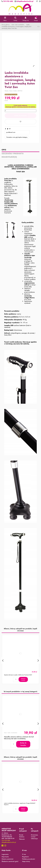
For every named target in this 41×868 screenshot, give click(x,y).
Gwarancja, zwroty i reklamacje (35, 837)
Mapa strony (26, 862)
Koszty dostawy (22, 836)
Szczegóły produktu (13, 154)
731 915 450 (8, 1)
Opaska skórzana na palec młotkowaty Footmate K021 (18, 675)
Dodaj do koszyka (20, 116)
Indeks (15, 91)
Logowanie (5, 854)
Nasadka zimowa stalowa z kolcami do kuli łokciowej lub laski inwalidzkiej (19, 738)
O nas (24, 854)
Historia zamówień (7, 859)
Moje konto (5, 857)
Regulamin (26, 857)
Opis (4, 150)
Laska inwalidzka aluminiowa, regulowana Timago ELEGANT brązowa (20, 804)
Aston (11, 91)
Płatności (22, 839)
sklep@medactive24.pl (25, 1)
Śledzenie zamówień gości (10, 862)
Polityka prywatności (29, 859)
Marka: (7, 91)
